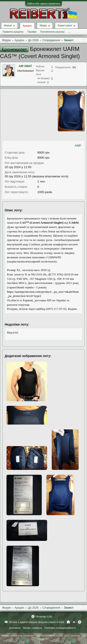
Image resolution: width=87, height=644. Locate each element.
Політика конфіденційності (60, 628)
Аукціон (27, 26)
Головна (68, 622)
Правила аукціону (13, 32)
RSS (80, 622)
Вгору (74, 622)
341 (74, 67)
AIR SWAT (26, 66)
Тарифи (32, 32)
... (69, 32)
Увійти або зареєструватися (44, 3)
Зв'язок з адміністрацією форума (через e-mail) (37, 622)
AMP (78, 146)
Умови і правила (32, 628)
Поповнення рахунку (52, 32)
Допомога (14, 628)
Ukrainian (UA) (44, 616)
